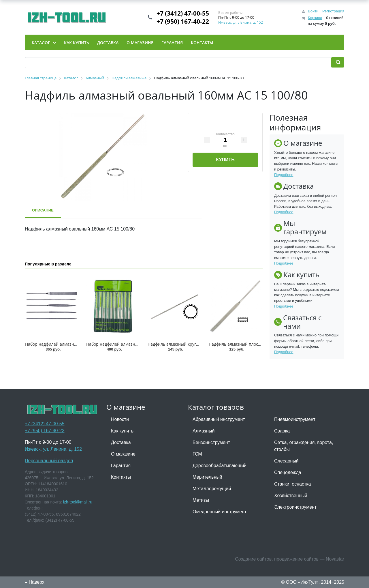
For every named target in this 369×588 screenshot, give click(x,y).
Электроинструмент (295, 507)
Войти (313, 11)
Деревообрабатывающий (220, 466)
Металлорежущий (212, 489)
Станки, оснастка (292, 484)
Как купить (122, 431)
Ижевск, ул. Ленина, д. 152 (241, 22)
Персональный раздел (49, 461)
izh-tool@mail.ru (78, 502)
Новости (120, 419)
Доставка (121, 442)
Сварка (282, 431)
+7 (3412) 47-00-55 (183, 13)
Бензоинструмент (211, 442)
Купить (225, 160)
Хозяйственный (291, 496)
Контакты (121, 477)
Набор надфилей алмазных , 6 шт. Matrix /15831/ (73, 344)
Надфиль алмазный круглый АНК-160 (185, 344)
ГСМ (197, 454)
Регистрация (333, 11)
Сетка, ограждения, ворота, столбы (304, 446)
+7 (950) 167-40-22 (183, 21)
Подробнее (284, 175)
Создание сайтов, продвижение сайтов (277, 559)
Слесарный (286, 461)
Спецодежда (288, 472)
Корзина (315, 18)
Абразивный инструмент (219, 419)
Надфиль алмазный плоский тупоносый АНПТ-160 (258, 344)
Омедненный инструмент (220, 512)
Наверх (35, 582)
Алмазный (204, 431)
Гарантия (121, 466)
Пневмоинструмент (295, 419)
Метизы (201, 500)
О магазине (123, 454)
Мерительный (207, 477)
